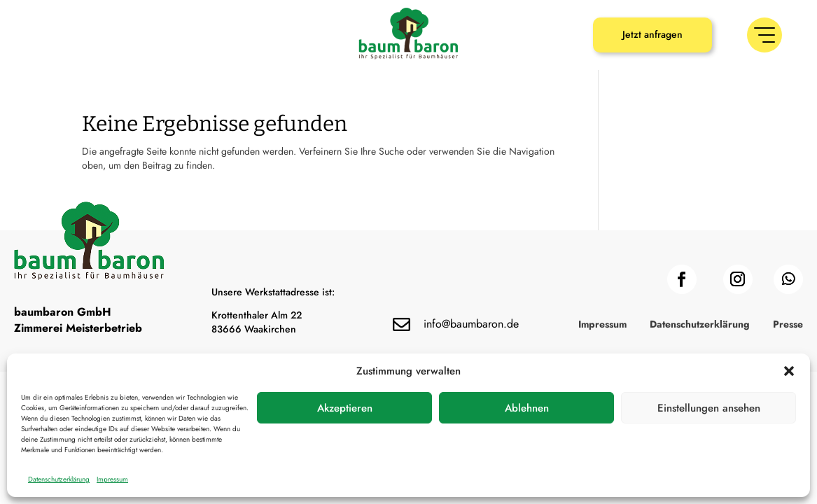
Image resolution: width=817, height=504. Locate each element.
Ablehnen (527, 408)
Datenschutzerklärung (59, 479)
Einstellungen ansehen (709, 408)
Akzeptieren (345, 408)
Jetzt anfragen (652, 34)
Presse (788, 325)
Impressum (112, 479)
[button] (789, 371)
